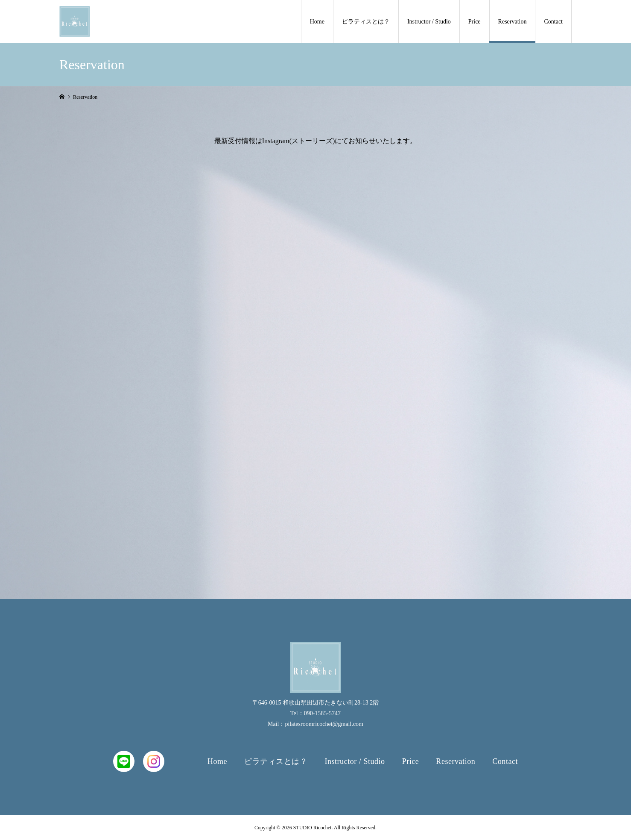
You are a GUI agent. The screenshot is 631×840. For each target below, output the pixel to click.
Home (317, 22)
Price (475, 22)
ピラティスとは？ (366, 22)
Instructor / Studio (429, 22)
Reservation (513, 22)
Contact (553, 22)
